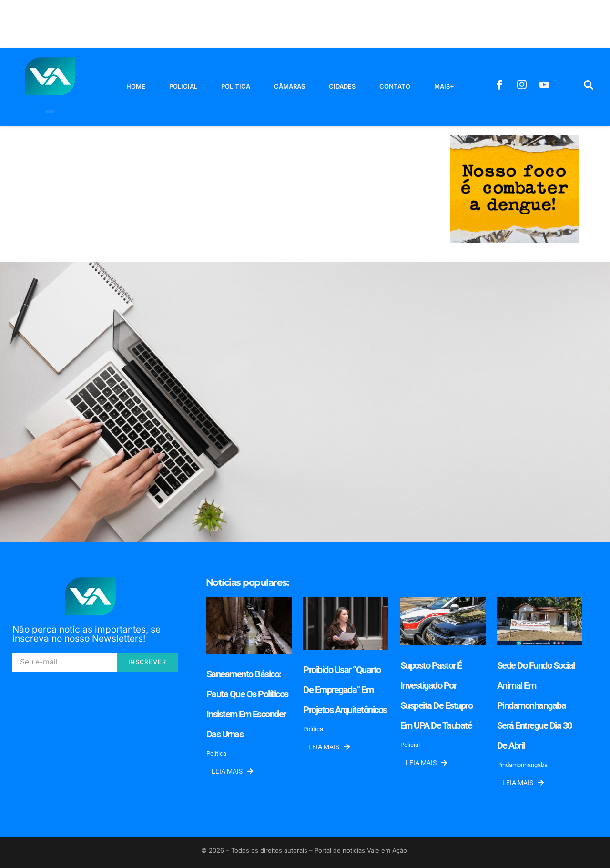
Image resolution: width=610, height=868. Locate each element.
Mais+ (444, 86)
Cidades (342, 86)
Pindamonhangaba (522, 765)
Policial (183, 86)
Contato (395, 86)
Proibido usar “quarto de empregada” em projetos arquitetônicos (345, 690)
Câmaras (290, 86)
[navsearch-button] (589, 87)
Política (236, 86)
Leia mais (232, 771)
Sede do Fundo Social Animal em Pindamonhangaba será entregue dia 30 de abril (536, 705)
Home (136, 86)
